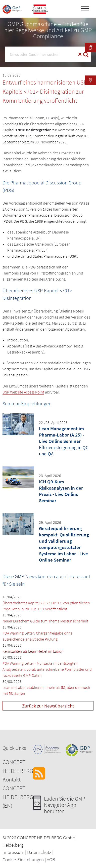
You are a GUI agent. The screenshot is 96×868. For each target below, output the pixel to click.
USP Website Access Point (23, 392)
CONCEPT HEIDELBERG (18, 766)
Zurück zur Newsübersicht (48, 706)
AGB (51, 859)
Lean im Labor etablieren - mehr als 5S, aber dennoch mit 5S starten (46, 690)
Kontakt (12, 779)
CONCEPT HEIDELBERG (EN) (18, 797)
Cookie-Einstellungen (23, 859)
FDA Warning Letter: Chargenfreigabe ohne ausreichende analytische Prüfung (38, 636)
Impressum (13, 852)
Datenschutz (39, 852)
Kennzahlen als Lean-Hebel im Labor (33, 651)
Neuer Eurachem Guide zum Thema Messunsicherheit (45, 621)
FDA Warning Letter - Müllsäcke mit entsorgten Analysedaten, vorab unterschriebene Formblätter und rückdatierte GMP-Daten (47, 669)
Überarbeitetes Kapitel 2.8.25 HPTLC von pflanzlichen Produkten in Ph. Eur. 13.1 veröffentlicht (46, 606)
